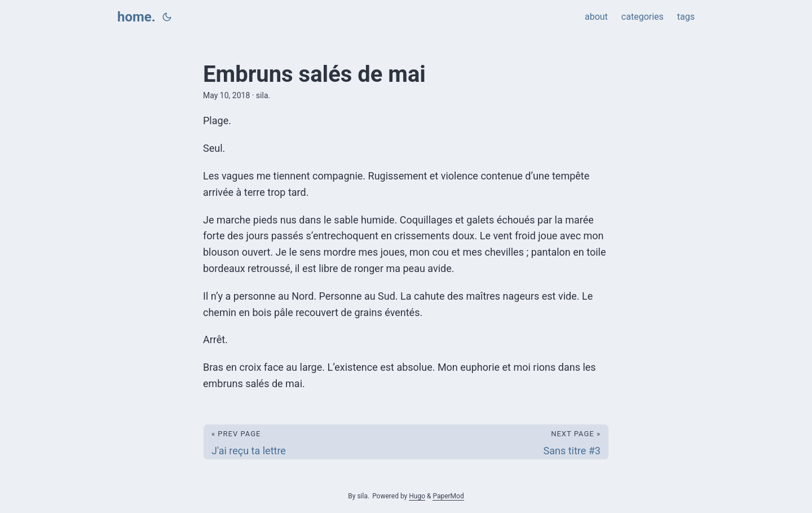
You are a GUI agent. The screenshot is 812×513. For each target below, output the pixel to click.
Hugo (417, 496)
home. (136, 17)
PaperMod (448, 496)
